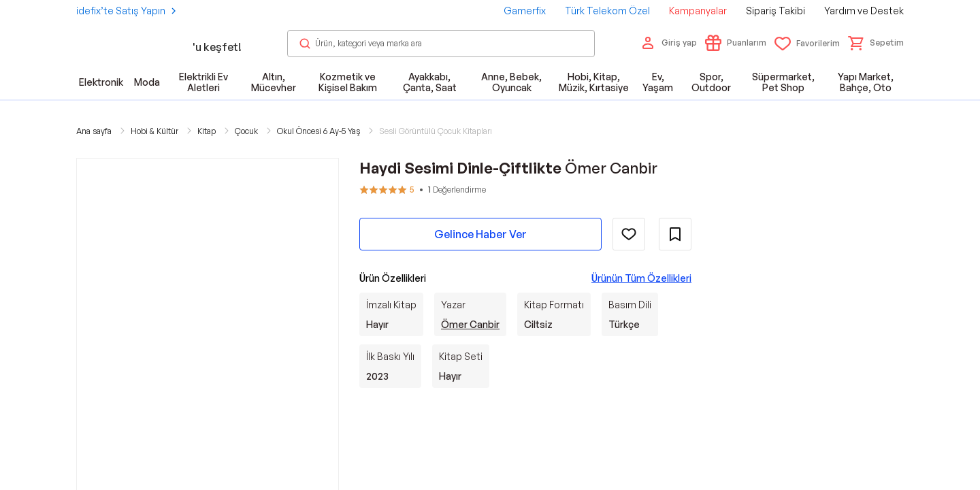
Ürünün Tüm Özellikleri (641, 278)
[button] (876, 43)
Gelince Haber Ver (480, 234)
